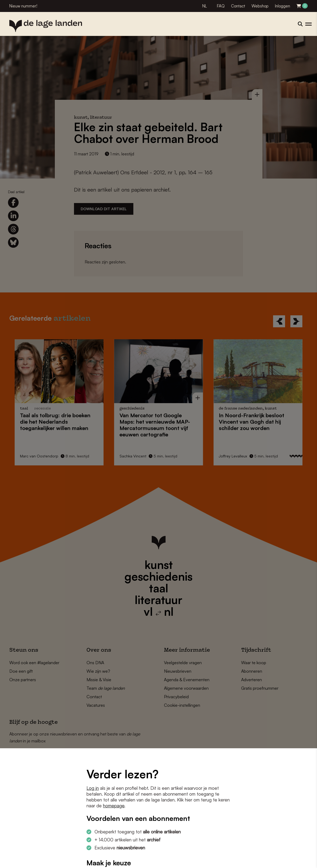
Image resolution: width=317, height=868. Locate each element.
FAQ (221, 6)
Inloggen (283, 6)
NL (205, 6)
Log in (93, 788)
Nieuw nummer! (23, 6)
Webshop (260, 6)
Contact (238, 6)
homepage (114, 806)
